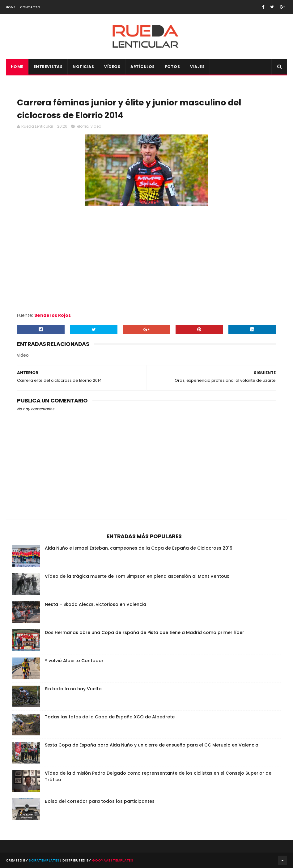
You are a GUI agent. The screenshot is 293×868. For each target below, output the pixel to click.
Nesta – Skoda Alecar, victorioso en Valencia (96, 604)
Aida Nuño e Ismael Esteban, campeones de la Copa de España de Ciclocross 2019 (139, 548)
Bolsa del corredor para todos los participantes (100, 801)
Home (11, 7)
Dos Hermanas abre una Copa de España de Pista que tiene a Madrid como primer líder (144, 632)
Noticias (83, 67)
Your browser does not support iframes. (146, 259)
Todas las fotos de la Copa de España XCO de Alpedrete (110, 717)
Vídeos (112, 67)
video (96, 126)
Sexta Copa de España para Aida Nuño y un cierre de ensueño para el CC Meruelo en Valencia (152, 745)
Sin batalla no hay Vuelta (73, 689)
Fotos (173, 67)
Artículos (143, 67)
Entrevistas (48, 67)
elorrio (83, 126)
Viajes (197, 67)
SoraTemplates (44, 860)
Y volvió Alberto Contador (74, 661)
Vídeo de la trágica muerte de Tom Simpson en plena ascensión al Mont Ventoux (137, 576)
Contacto (30, 7)
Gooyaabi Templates (113, 860)
